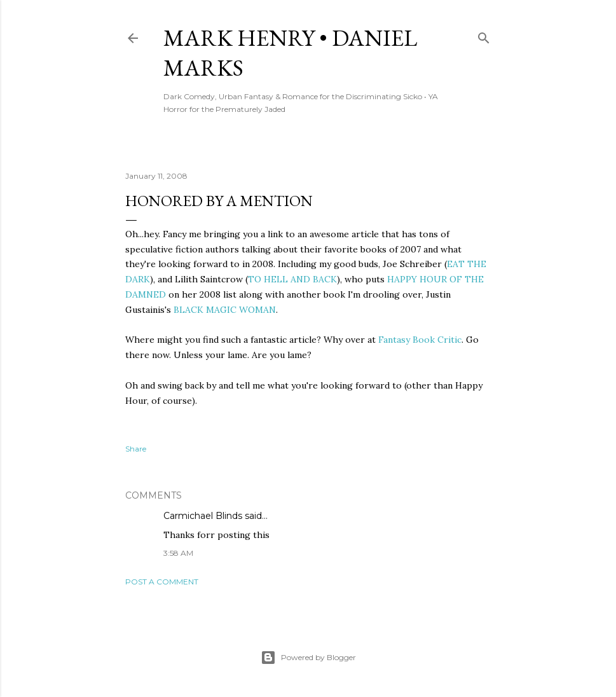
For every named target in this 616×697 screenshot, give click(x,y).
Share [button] (136, 449)
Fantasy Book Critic (420, 340)
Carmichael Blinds (203, 516)
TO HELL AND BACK (292, 279)
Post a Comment (162, 582)
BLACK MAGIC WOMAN (225, 310)
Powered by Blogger (308, 658)
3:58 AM (178, 553)
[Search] (484, 35)
